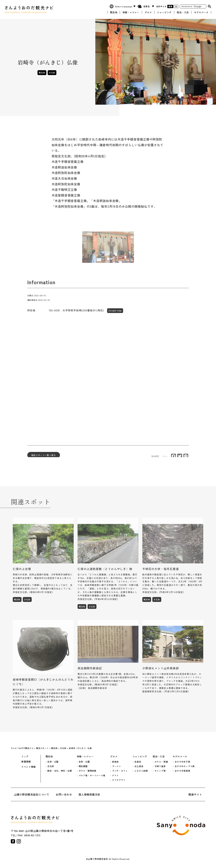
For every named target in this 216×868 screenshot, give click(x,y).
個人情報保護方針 (89, 794)
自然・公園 (53, 762)
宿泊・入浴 (183, 12)
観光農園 (83, 766)
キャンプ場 (160, 771)
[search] (193, 6)
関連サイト (195, 794)
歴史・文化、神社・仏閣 (60, 771)
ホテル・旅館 (161, 762)
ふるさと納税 (141, 771)
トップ (25, 756)
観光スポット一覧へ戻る (44, 457)
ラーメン (117, 766)
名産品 (138, 762)
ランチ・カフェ (120, 771)
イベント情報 (29, 767)
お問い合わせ (64, 794)
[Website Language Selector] (125, 6)
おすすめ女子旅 (182, 762)
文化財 (52, 73)
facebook (13, 841)
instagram (19, 841)
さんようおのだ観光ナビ (29, 9)
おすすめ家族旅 (182, 771)
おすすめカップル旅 (185, 766)
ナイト (115, 775)
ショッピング (164, 12)
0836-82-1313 (32, 835)
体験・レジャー (131, 12)
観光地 (114, 12)
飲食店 (115, 762)
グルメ (148, 12)
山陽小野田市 (181, 825)
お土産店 (139, 766)
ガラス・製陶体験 (88, 771)
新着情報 (26, 762)
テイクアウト (119, 780)
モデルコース (201, 12)
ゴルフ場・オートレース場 (92, 775)
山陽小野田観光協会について (32, 794)
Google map (115, 312)
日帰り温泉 (160, 766)
